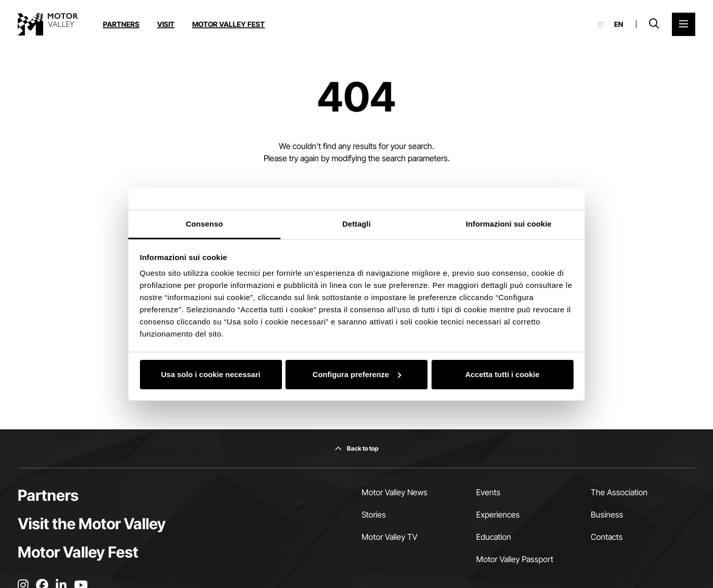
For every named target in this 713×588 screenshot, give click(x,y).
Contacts (607, 537)
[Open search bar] (654, 24)
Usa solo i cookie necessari (211, 374)
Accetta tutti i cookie (502, 374)
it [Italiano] (601, 24)
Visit (166, 24)
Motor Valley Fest (228, 24)
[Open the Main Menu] (684, 24)
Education (494, 537)
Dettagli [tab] (356, 224)
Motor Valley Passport (515, 559)
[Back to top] (356, 449)
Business (607, 514)
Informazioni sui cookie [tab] (509, 224)
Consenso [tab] (204, 224)
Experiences (498, 514)
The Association (619, 492)
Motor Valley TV (389, 537)
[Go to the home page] (48, 24)
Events (488, 492)
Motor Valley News (395, 492)
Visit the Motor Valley (92, 524)
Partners (121, 24)
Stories (374, 514)
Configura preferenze (357, 374)
